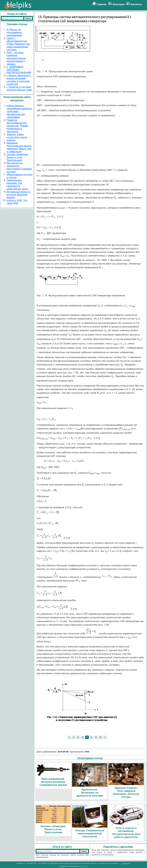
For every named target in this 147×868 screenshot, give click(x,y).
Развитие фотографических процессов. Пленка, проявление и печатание (18, 126)
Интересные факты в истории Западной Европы (18, 195)
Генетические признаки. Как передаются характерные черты (17, 185)
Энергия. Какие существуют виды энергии (17, 137)
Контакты (136, 4)
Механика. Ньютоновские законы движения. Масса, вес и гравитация (19, 147)
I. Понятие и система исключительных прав (19, 88)
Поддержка (126, 863)
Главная (101, 4)
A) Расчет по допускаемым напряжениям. (14, 32)
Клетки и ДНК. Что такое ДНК (17, 202)
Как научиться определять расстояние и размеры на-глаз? (19, 167)
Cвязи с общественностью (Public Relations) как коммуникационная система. (18, 44)
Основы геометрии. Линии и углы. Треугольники (18, 157)
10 (100, 737)
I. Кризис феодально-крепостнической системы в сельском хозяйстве (19, 80)
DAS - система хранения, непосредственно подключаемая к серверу (16, 58)
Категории (119, 4)
